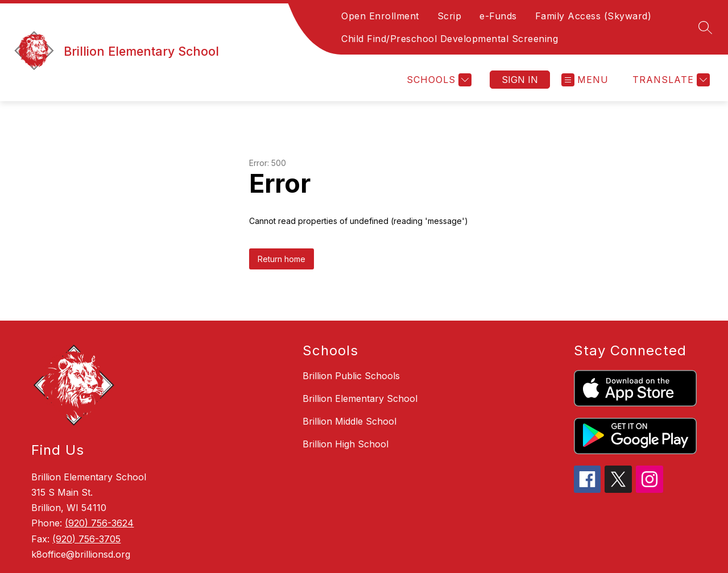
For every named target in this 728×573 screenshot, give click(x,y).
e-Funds (498, 16)
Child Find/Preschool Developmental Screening (450, 39)
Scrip (450, 16)
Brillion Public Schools (351, 376)
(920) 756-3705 (86, 539)
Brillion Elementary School (360, 398)
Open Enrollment (380, 16)
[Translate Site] (670, 80)
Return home (282, 259)
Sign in (520, 80)
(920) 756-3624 (99, 523)
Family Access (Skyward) (593, 16)
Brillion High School (346, 444)
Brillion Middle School (349, 421)
